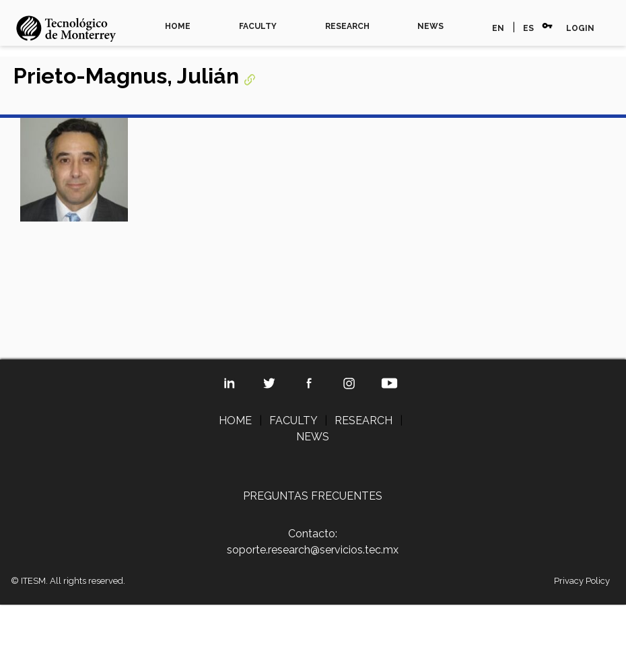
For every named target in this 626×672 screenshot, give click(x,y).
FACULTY (258, 26)
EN (498, 28)
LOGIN (580, 28)
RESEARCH (347, 26)
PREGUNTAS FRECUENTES (313, 496)
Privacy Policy (582, 581)
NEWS (430, 26)
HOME (178, 26)
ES (528, 28)
